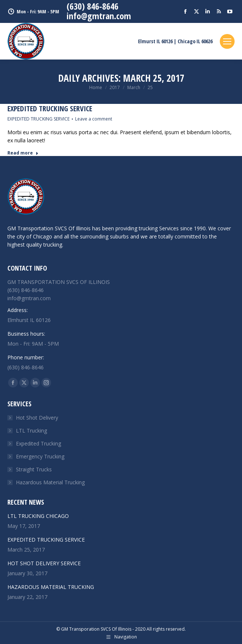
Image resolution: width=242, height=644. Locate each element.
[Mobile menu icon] (227, 41)
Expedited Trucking (38, 443)
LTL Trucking (31, 431)
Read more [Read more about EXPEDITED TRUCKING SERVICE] (23, 153)
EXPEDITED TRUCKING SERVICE (50, 109)
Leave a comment (94, 119)
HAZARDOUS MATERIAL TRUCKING (51, 587)
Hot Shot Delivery (37, 418)
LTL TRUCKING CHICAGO (38, 516)
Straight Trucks (34, 469)
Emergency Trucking (40, 456)
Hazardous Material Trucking (50, 482)
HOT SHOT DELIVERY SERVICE (44, 563)
